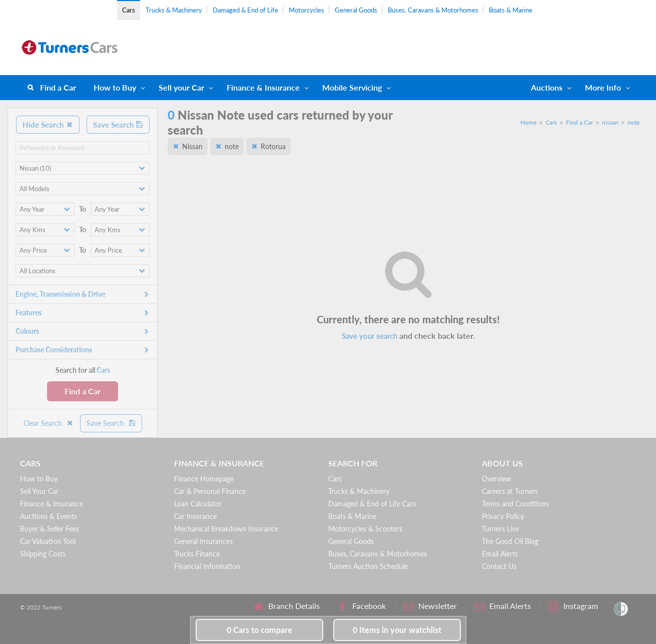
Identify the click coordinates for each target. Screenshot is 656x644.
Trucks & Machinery (174, 10)
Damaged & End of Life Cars (372, 504)
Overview (496, 479)
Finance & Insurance (263, 87)
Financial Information (207, 566)
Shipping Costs (43, 554)
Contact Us (499, 566)
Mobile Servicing (352, 87)
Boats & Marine (511, 10)
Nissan (192, 146)
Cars (129, 10)
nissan (610, 122)
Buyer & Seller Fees (50, 529)
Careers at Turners (510, 491)
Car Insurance (195, 516)
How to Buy (115, 87)
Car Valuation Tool (48, 541)
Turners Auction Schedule (368, 566)
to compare (259, 630)
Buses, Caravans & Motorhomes (433, 10)
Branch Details (286, 606)
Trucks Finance (197, 554)
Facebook (362, 606)
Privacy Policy (503, 516)
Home (528, 122)
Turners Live (500, 529)
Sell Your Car (39, 491)
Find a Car (58, 87)
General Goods (356, 10)
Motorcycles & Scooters (365, 529)
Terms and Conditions (515, 504)
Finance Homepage (204, 479)
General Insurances (203, 541)
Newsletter (430, 606)
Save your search (370, 336)
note (633, 122)
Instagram (573, 606)
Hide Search (48, 125)
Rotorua (273, 146)
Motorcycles (306, 10)
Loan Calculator (198, 504)
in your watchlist (397, 630)
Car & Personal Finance (210, 491)
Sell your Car (181, 87)
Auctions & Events (49, 516)
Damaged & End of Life (245, 10)
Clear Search (49, 423)
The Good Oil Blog (510, 541)
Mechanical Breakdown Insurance (226, 529)
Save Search (118, 125)
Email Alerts (500, 554)
